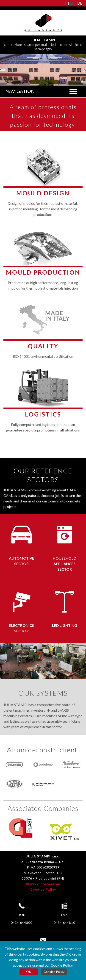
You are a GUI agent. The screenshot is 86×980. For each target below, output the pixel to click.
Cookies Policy (43, 889)
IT (65, 3)
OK (29, 972)
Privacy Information (43, 884)
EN (72, 3)
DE (80, 3)
